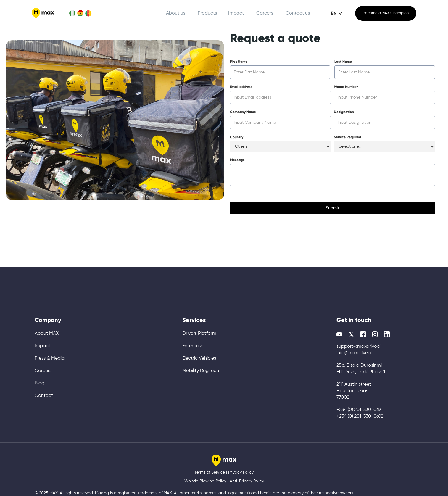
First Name (239, 62)
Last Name (343, 62)
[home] (43, 13)
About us (176, 13)
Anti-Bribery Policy (247, 481)
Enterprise (193, 346)
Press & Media (50, 358)
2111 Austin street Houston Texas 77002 (354, 391)
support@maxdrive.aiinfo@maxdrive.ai (359, 350)
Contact (44, 396)
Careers (265, 13)
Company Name (243, 112)
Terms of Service (210, 472)
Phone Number (346, 87)
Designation (344, 112)
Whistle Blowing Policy (205, 481)
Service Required (347, 137)
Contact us (298, 13)
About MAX (47, 334)
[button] (209, 13)
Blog (40, 383)
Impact (236, 13)
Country (237, 137)
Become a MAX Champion (386, 13)
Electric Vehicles (199, 358)
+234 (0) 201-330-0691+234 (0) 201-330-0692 (360, 413)
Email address (241, 87)
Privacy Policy (241, 472)
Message (237, 160)
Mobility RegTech (201, 371)
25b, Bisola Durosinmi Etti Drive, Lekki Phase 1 (361, 369)
